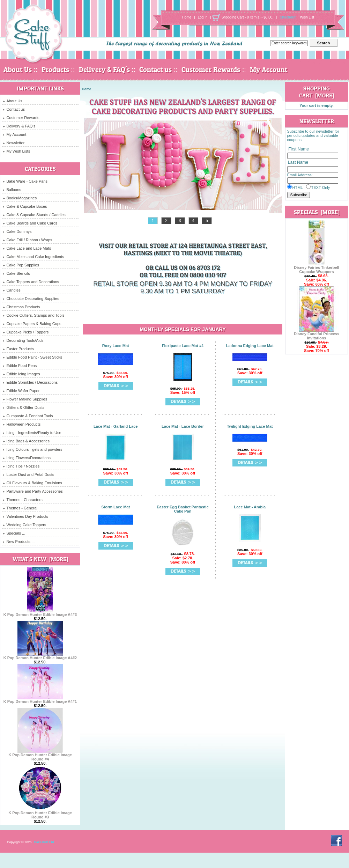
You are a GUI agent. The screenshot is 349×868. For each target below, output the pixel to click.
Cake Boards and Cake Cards (30, 223)
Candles (12, 290)
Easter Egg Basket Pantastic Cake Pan (183, 509)
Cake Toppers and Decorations (31, 282)
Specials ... (14, 533)
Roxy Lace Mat (116, 346)
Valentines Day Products (26, 516)
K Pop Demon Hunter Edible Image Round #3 (40, 813)
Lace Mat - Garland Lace (116, 426)
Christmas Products (21, 307)
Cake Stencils (16, 273)
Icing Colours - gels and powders (33, 449)
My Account (269, 69)
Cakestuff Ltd (44, 842)
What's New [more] (40, 559)
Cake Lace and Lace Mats (27, 248)
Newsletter (14, 143)
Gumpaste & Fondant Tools (28, 416)
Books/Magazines (20, 198)
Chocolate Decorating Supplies (31, 299)
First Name (299, 149)
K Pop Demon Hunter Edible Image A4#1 (40, 700)
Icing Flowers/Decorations (27, 458)
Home (187, 17)
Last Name (298, 163)
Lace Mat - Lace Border (183, 426)
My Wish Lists (17, 151)
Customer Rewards (211, 69)
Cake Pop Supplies (21, 265)
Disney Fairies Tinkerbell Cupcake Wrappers (316, 268)
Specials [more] (317, 212)
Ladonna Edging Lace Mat (250, 346)
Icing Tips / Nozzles (21, 466)
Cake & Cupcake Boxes (25, 206)
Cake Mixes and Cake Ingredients (34, 257)
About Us (18, 69)
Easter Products (18, 349)
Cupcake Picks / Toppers (26, 332)
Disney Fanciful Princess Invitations (317, 334)
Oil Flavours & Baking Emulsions (33, 483)
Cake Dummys (17, 231)
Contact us (155, 69)
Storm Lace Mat (116, 507)
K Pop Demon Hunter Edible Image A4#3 (40, 613)
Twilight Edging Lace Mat (250, 426)
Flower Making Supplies (25, 399)
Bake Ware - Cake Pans (25, 181)
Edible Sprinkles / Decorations (30, 382)
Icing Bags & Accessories (26, 441)
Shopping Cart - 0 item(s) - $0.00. (247, 17)
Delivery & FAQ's (104, 69)
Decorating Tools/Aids (23, 340)
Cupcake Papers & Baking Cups (32, 324)
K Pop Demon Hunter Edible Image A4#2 (40, 656)
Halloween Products (22, 424)
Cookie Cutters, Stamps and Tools (34, 315)
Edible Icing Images (21, 374)
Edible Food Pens (20, 366)
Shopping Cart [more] (317, 92)
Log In (203, 17)
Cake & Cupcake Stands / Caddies (34, 215)
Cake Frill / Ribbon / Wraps (28, 240)
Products (55, 69)
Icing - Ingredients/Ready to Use (32, 433)
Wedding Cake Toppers (25, 525)
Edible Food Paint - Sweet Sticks (33, 357)
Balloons (12, 190)
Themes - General (20, 508)
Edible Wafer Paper (21, 391)
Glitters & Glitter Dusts (24, 407)
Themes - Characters (23, 500)
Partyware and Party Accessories (33, 491)
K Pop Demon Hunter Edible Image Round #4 (40, 755)
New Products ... (19, 542)
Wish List (307, 17)
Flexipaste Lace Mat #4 (183, 346)
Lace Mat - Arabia (250, 507)
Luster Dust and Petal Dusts (29, 475)
